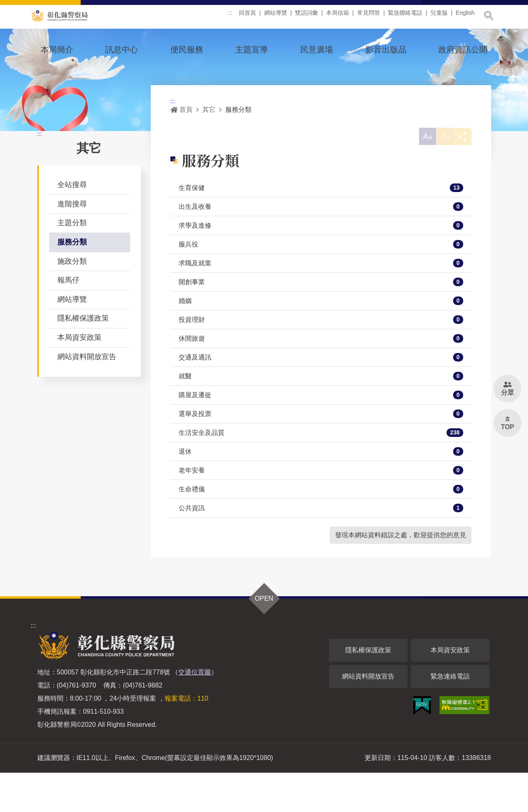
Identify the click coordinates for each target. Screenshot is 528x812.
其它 (209, 146)
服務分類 (72, 279)
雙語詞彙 (306, 16)
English (465, 16)
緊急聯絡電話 (405, 16)
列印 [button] (442, 177)
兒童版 (439, 16)
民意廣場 (317, 50)
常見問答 (369, 16)
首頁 (181, 146)
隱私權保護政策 (83, 355)
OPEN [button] (264, 638)
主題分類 (72, 260)
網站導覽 (276, 16)
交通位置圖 (195, 711)
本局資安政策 (79, 374)
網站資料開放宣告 (87, 394)
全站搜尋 (72, 222)
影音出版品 (386, 50)
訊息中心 (122, 50)
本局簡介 (57, 50)
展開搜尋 (489, 16)
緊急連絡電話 (450, 716)
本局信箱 (338, 16)
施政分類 (72, 298)
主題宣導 (252, 50)
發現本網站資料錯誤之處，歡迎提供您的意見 (401, 574)
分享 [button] (462, 177)
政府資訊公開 (463, 50)
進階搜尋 (72, 241)
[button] (421, 174)
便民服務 (187, 50)
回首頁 (247, 16)
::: (230, 16)
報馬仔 (68, 317)
